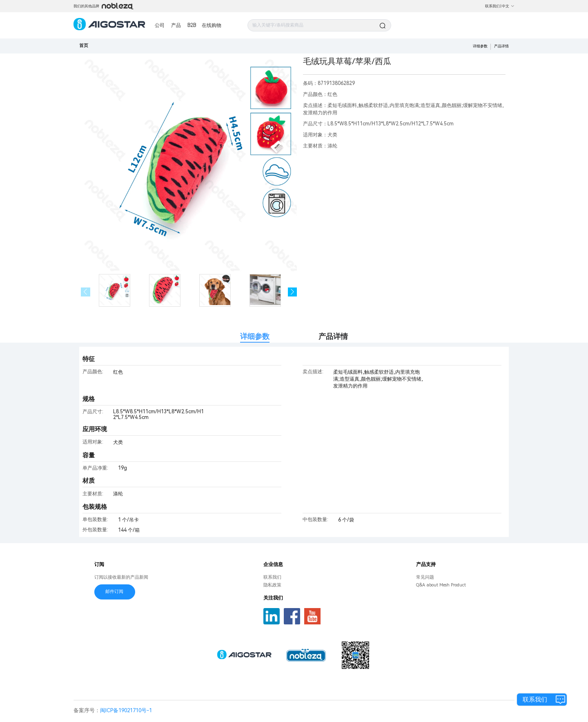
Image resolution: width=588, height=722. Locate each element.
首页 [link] (84, 46)
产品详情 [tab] (333, 336)
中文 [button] (508, 6)
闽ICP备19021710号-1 (126, 710)
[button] (293, 292)
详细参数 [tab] (255, 336)
